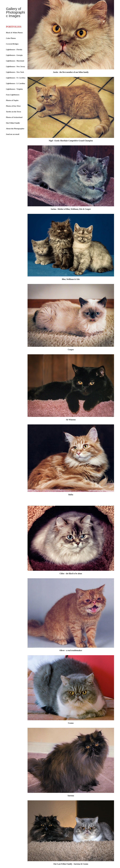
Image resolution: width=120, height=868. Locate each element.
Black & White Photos (14, 33)
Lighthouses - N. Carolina (16, 78)
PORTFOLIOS (14, 27)
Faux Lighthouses (13, 95)
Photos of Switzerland (14, 117)
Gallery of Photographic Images (15, 12)
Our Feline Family (13, 123)
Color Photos (11, 38)
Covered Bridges (12, 44)
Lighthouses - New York (15, 72)
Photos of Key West (13, 106)
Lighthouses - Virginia (14, 89)
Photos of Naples (12, 100)
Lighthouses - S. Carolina (15, 83)
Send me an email (13, 134)
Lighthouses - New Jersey (16, 66)
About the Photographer (15, 129)
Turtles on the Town (13, 112)
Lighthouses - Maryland (15, 61)
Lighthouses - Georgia (14, 55)
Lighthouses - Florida (14, 50)
